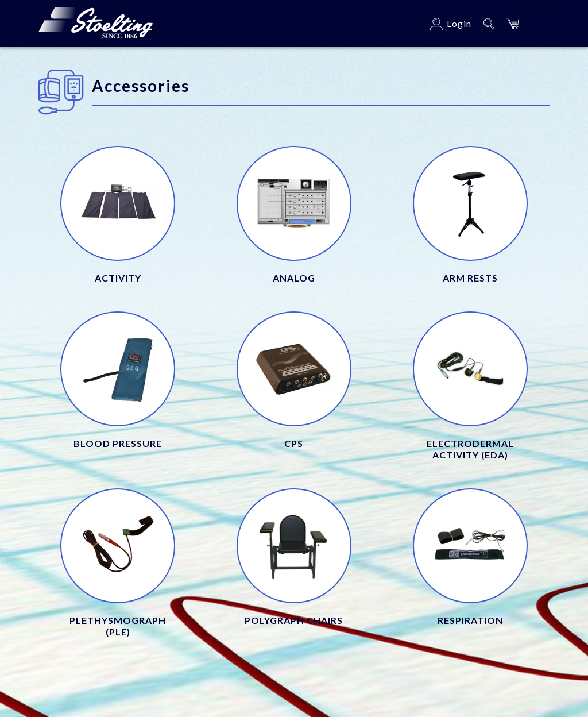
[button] (512, 23)
